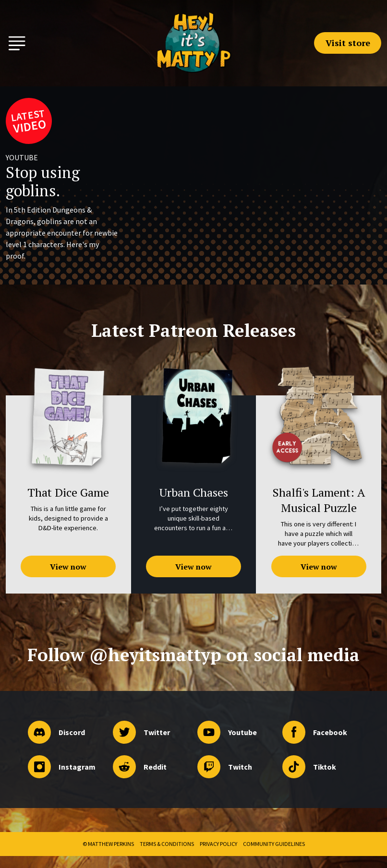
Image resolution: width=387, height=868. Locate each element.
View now (68, 567)
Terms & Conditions (167, 844)
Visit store (348, 43)
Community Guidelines (274, 844)
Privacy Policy (218, 844)
